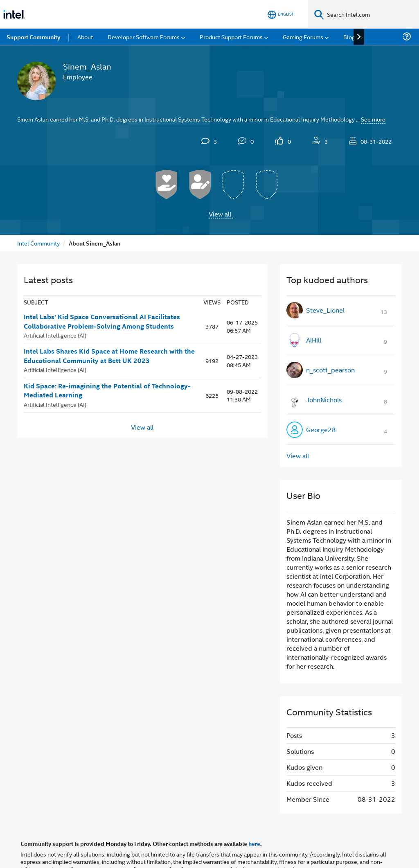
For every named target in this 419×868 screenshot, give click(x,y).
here (254, 843)
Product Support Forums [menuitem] (231, 37)
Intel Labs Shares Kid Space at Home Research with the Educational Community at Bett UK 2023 (109, 356)
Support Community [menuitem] (33, 37)
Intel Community (38, 243)
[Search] (319, 14)
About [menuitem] (85, 37)
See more (373, 119)
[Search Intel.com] (371, 14)
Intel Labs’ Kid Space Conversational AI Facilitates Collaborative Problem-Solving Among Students (102, 321)
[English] (281, 15)
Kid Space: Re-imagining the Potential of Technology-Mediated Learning (107, 391)
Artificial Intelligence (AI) (55, 335)
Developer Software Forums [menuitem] (144, 37)
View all (220, 214)
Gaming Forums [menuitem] (303, 37)
